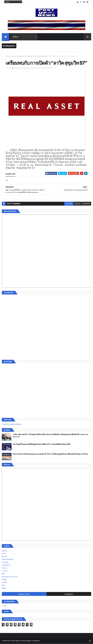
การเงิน (5, 571)
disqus (77, 204)
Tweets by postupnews (12, 424)
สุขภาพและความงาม (10, 577)
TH (49, 56)
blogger (69, 204)
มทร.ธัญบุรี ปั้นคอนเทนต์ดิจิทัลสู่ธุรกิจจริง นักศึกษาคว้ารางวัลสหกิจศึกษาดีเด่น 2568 (41, 444)
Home (8, 56)
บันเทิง (4, 568)
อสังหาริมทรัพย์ (42, 56)
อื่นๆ (3, 585)
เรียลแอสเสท (21, 56)
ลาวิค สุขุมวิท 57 (31, 56)
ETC (5, 606)
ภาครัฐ (4, 582)
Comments (69, 594)
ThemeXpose (15, 641)
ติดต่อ (4, 588)
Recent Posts (24, 594)
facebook (86, 204)
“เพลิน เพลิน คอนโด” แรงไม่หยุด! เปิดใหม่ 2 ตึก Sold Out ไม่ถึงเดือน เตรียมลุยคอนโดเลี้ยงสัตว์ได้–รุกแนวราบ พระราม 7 (50, 436)
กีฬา (3, 574)
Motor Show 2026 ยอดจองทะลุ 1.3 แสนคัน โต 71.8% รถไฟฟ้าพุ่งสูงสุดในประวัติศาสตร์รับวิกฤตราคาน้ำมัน (50, 454)
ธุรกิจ (4, 554)
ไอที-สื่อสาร (6, 565)
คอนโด (13, 56)
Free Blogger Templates (31, 641)
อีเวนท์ (4, 556)
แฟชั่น (4, 580)
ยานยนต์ (5, 562)
